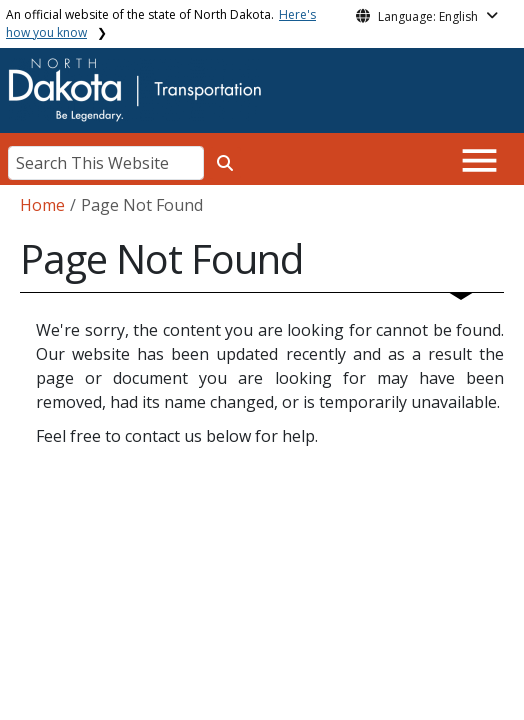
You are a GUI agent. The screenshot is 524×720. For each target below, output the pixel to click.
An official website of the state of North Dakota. (161, 23)
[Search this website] (225, 163)
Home (42, 205)
